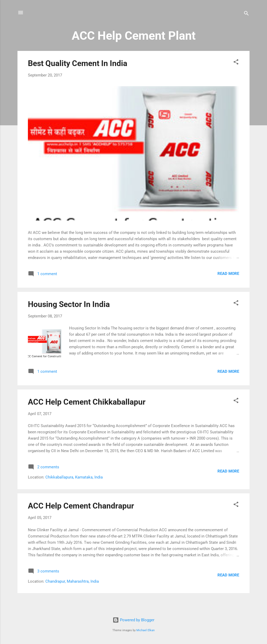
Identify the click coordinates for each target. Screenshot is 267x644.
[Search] (246, 14)
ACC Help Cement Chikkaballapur (87, 402)
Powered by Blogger (133, 620)
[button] (236, 63)
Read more (228, 274)
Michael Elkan (145, 630)
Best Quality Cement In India (78, 63)
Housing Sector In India (69, 304)
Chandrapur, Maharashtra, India (72, 581)
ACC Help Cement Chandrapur (81, 506)
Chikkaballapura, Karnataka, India (74, 477)
